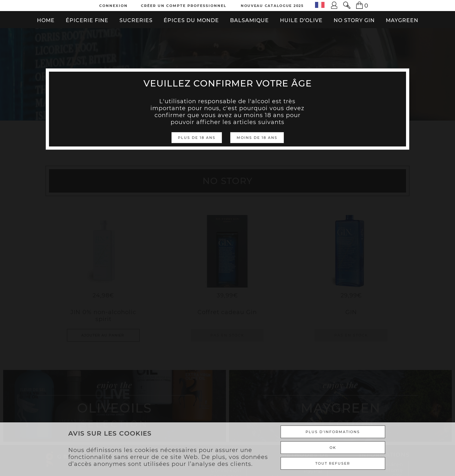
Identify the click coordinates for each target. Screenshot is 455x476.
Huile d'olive (301, 20)
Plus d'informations (333, 432)
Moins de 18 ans (257, 138)
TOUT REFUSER (333, 463)
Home (46, 20)
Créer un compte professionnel (184, 6)
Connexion (113, 6)
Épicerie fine (87, 20)
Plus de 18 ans (197, 138)
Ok (333, 448)
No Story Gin (354, 20)
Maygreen (402, 20)
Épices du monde (191, 20)
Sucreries (136, 20)
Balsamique (249, 20)
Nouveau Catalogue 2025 (272, 6)
